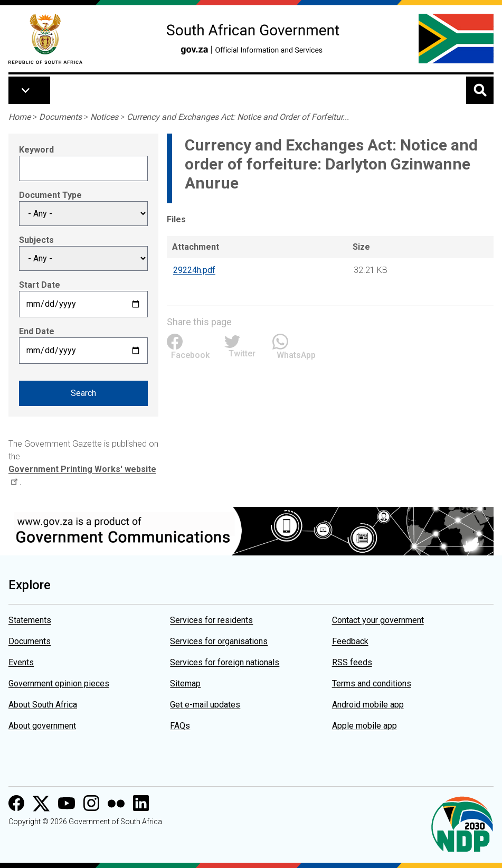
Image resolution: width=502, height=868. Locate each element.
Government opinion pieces (59, 683)
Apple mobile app (364, 726)
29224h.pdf (194, 270)
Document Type (50, 195)
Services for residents (211, 620)
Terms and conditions (372, 683)
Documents (60, 117)
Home (20, 117)
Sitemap (185, 683)
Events (21, 662)
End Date (37, 331)
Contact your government (378, 620)
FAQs (180, 726)
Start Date (40, 285)
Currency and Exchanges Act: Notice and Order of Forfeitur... (238, 117)
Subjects (36, 240)
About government (42, 726)
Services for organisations (219, 641)
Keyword (36, 150)
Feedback (350, 641)
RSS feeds (352, 662)
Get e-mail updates (205, 705)
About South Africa (43, 705)
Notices (104, 117)
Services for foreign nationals (225, 662)
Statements (30, 620)
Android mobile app (368, 705)
